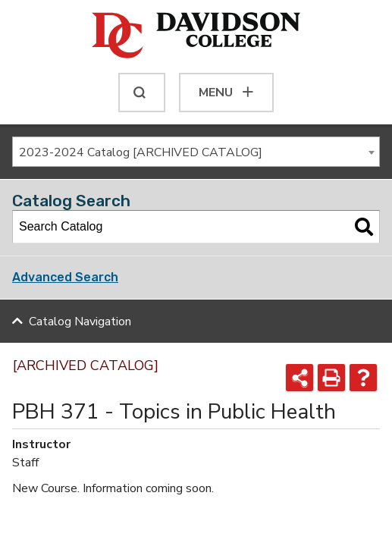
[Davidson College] (196, 36)
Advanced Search (65, 277)
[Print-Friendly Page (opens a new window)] (331, 378)
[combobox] (196, 152)
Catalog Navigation (80, 322)
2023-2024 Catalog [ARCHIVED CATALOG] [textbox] (141, 152)
